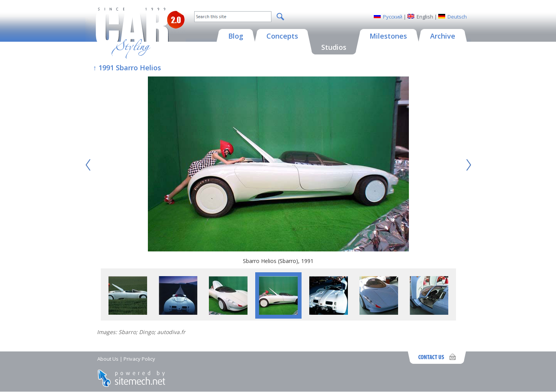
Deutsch (457, 17)
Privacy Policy (139, 359)
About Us (108, 359)
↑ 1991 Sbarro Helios (127, 68)
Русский (393, 17)
